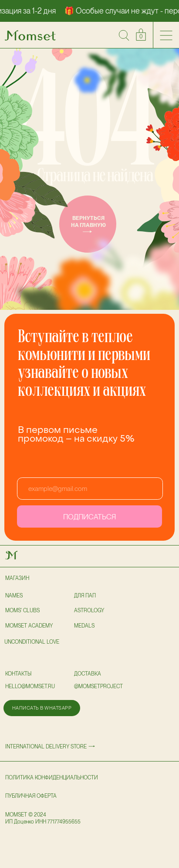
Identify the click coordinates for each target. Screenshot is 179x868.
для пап (85, 596)
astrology (89, 611)
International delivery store (46, 747)
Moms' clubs (22, 611)
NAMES (14, 596)
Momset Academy (29, 626)
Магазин (17, 578)
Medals (84, 626)
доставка (88, 674)
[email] (90, 489)
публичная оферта (31, 796)
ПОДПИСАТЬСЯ (89, 517)
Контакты (18, 674)
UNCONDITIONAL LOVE (32, 642)
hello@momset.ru (30, 686)
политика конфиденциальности (52, 778)
